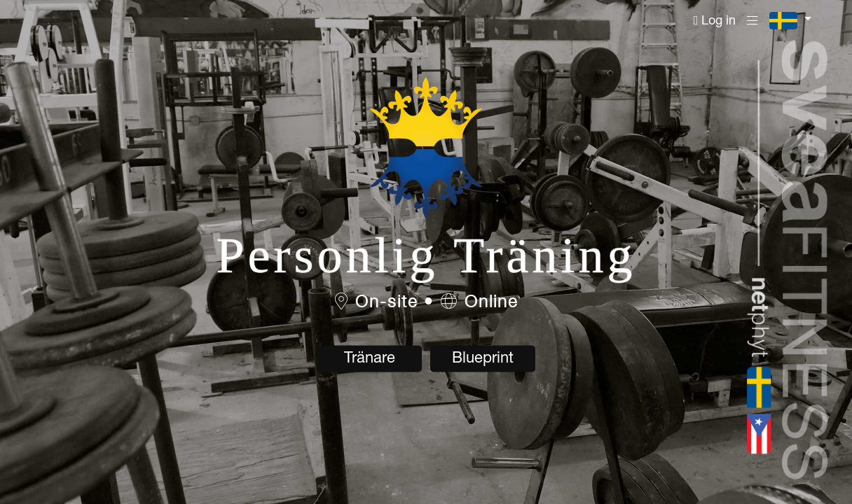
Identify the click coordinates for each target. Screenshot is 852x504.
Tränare (370, 359)
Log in (715, 21)
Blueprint (483, 359)
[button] (790, 21)
